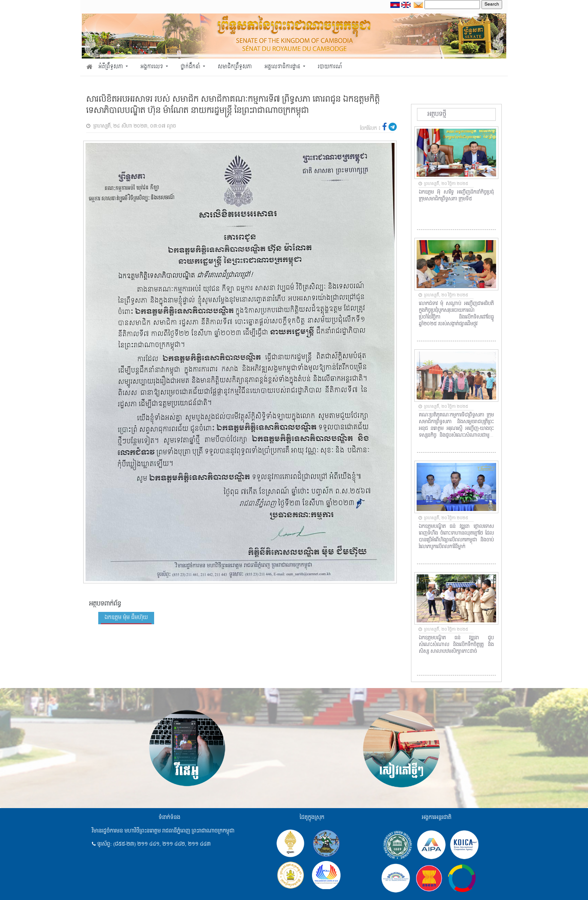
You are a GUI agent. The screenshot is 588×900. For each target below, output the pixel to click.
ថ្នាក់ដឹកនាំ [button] (191, 67)
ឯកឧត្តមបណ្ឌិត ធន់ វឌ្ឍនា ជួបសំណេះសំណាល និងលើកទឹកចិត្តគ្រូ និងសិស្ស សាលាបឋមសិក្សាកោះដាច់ (456, 645)
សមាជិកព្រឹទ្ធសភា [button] (235, 67)
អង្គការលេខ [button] (153, 67)
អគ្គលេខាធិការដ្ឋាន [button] (283, 67)
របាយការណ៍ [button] (330, 67)
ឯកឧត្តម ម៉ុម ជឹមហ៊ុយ (126, 618)
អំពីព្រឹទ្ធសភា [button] (112, 67)
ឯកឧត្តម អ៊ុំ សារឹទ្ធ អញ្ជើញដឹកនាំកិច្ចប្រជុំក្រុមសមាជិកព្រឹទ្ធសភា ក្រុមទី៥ (456, 196)
